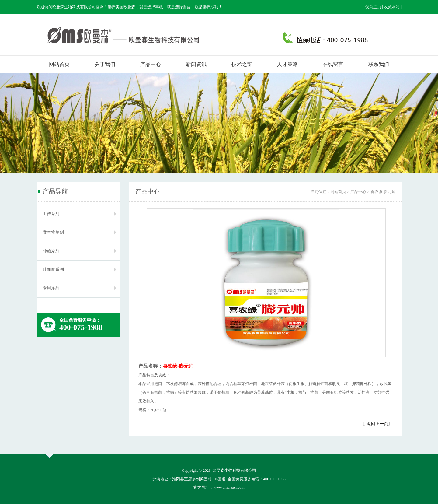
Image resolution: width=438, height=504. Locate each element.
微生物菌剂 (53, 232)
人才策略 (287, 64)
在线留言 (333, 64)
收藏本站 (392, 7)
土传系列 (51, 214)
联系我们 (379, 64)
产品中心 (151, 64)
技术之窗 (242, 64)
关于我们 (105, 64)
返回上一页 (377, 424)
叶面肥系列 (53, 269)
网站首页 (59, 64)
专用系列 (51, 288)
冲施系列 (51, 251)
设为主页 (373, 7)
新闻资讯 (196, 64)
